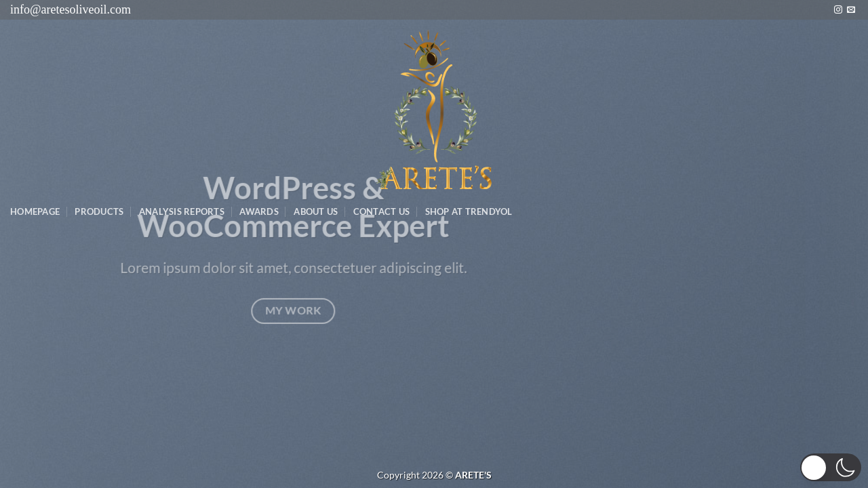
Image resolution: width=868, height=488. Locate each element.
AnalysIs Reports (182, 211)
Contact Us (382, 211)
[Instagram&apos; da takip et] (838, 10)
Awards (259, 211)
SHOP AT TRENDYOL (469, 211)
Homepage (35, 211)
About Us (316, 211)
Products (99, 211)
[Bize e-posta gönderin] (851, 10)
